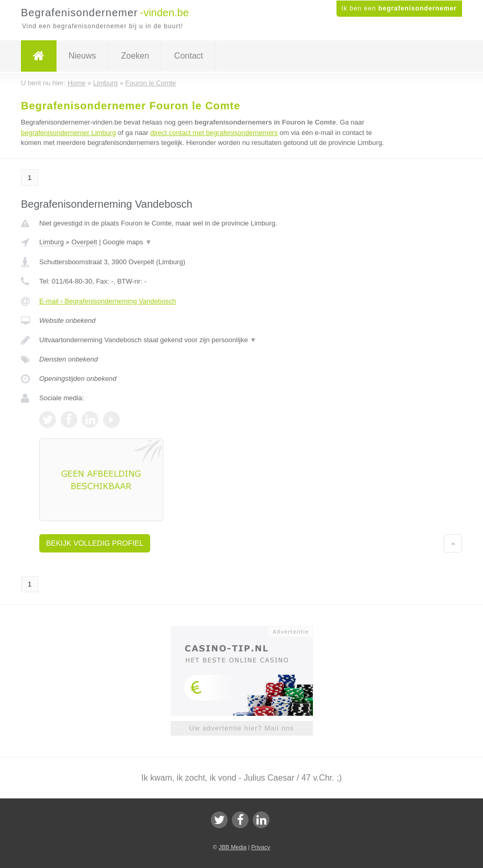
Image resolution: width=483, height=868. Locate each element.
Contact (189, 56)
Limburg (52, 242)
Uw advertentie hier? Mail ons (241, 728)
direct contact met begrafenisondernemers (214, 133)
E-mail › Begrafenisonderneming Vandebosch (108, 301)
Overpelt (84, 242)
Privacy (261, 847)
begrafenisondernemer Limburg (68, 133)
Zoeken (135, 56)
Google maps (127, 242)
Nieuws (82, 56)
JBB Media (233, 847)
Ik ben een (399, 8)
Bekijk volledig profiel (95, 543)
